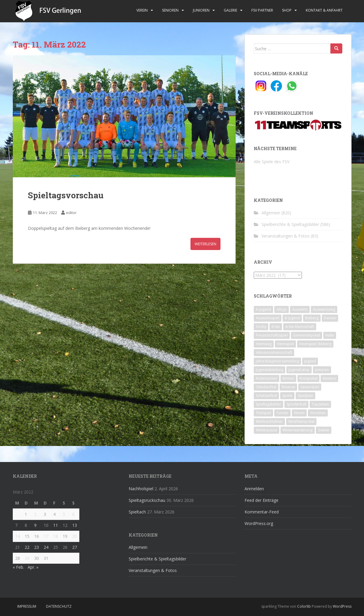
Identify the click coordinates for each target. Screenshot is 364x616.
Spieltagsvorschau (66, 195)
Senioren (170, 10)
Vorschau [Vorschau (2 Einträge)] (318, 413)
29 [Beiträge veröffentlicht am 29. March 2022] (27, 558)
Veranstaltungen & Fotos (286, 236)
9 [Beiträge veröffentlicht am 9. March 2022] (35, 525)
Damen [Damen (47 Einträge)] (330, 318)
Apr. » (33, 567)
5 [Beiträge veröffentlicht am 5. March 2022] (64, 514)
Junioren (201, 10)
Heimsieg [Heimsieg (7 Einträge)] (264, 344)
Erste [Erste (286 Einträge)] (276, 327)
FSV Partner (262, 10)
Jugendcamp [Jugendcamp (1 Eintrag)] (299, 370)
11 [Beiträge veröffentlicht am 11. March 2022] (56, 525)
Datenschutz (59, 606)
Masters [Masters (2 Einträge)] (329, 378)
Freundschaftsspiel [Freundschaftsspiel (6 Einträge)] (272, 335)
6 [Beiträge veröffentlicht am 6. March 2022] (73, 514)
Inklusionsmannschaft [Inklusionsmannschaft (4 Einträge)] (274, 352)
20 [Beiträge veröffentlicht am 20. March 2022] (75, 536)
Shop (287, 10)
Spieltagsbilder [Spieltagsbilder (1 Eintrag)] (268, 404)
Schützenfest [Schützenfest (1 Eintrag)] (266, 396)
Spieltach (137, 512)
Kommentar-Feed (262, 512)
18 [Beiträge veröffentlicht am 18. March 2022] (56, 536)
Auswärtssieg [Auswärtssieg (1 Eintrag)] (324, 309)
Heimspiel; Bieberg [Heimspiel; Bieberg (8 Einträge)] (315, 344)
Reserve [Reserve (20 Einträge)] (288, 387)
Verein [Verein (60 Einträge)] (299, 413)
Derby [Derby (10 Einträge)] (261, 327)
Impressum (27, 606)
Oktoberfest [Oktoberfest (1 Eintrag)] (266, 387)
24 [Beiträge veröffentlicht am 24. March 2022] (46, 547)
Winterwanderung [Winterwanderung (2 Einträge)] (298, 430)
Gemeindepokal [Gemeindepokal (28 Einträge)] (307, 335)
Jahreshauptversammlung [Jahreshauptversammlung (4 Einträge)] (277, 361)
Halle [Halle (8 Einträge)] (330, 335)
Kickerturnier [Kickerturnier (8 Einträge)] (267, 378)
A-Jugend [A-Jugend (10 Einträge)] (263, 309)
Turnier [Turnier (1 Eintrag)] (282, 413)
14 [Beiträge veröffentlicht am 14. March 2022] (18, 536)
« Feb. (18, 567)
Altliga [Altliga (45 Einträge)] (282, 309)
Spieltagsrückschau (147, 500)
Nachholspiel (141, 489)
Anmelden (254, 489)
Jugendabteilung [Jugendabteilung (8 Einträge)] (270, 370)
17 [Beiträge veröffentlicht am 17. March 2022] (46, 536)
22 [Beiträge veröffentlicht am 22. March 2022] (27, 547)
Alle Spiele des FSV (272, 162)
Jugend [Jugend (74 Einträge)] (310, 361)
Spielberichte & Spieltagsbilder (290, 224)
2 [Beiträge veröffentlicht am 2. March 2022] (35, 514)
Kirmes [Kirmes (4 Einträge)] (288, 378)
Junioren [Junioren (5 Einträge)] (322, 370)
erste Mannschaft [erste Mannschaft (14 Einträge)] (300, 327)
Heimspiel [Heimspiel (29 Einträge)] (285, 344)
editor (71, 213)
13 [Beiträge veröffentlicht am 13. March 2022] (75, 525)
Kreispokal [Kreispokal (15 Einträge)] (308, 378)
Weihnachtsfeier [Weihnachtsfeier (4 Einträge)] (269, 421)
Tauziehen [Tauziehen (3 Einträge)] (320, 404)
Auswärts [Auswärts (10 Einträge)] (300, 309)
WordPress (342, 606)
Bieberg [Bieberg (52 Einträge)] (312, 318)
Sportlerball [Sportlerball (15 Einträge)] (296, 404)
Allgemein (271, 213)
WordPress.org (259, 523)
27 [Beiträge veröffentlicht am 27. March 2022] (75, 547)
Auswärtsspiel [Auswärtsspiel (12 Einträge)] (268, 318)
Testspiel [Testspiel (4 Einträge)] (263, 413)
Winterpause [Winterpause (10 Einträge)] (267, 430)
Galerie (230, 10)
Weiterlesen (205, 244)
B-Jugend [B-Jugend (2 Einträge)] (292, 318)
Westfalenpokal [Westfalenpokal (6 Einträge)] (301, 421)
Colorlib (304, 606)
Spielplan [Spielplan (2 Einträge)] (305, 396)
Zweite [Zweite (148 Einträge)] (324, 430)
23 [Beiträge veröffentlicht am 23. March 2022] (37, 547)
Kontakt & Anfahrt (324, 10)
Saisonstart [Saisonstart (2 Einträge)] (310, 387)
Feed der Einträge (261, 500)
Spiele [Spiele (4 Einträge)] (287, 396)
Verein (142, 10)
